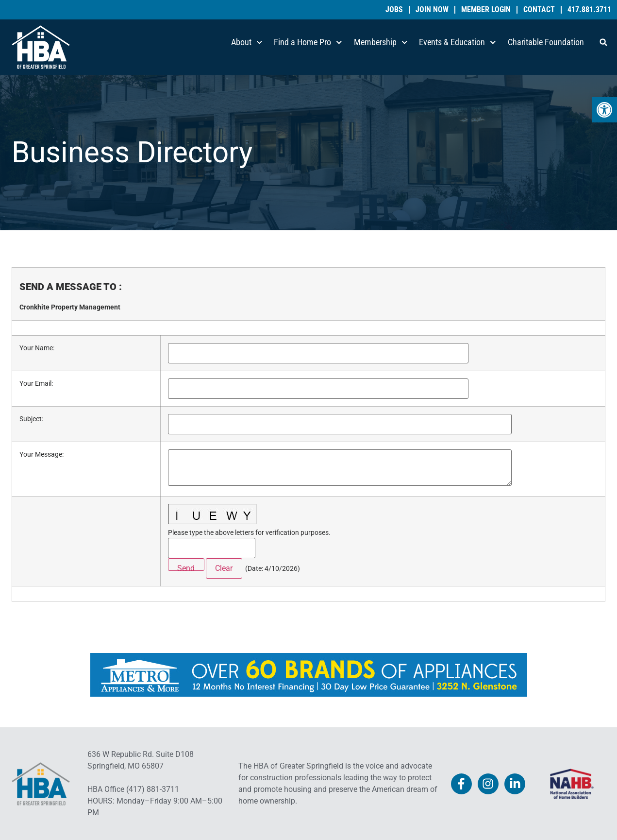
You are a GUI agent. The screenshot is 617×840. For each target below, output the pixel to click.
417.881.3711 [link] (589, 10)
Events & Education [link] (458, 43)
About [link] (247, 43)
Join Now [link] (432, 10)
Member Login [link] (486, 10)
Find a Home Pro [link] (308, 43)
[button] (603, 42)
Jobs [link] (394, 10)
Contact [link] (539, 10)
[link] (604, 110)
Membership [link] (381, 43)
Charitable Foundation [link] (546, 42)
